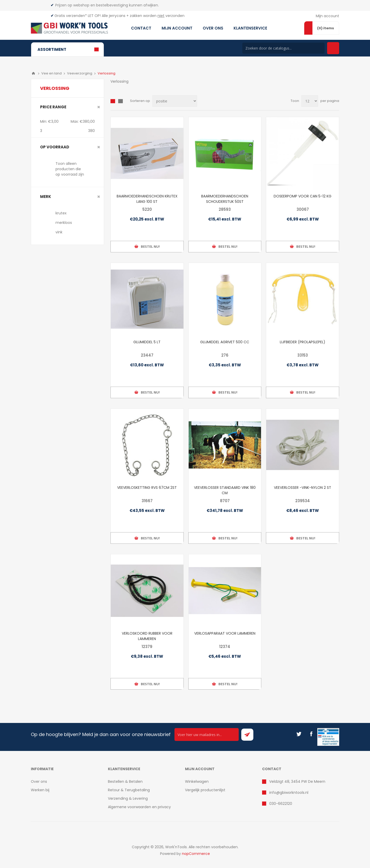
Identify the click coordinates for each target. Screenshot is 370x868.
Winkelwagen (197, 781)
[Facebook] (311, 734)
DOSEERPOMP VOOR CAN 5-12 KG (303, 196)
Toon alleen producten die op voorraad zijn (70, 169)
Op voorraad (55, 147)
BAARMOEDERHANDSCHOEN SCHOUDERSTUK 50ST (225, 199)
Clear (99, 107)
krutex (61, 213)
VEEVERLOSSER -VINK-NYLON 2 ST (303, 488)
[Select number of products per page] (310, 101)
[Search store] (283, 48)
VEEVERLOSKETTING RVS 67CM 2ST (147, 488)
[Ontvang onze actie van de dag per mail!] (207, 735)
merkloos (64, 223)
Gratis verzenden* (71, 16)
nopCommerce (196, 854)
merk (46, 197)
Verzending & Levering (128, 798)
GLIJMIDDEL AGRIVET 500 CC (225, 342)
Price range (53, 107)
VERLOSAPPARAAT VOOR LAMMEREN (225, 633)
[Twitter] (299, 734)
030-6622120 (281, 804)
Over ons (39, 781)
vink (59, 232)
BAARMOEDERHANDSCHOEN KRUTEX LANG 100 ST (147, 199)
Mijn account (327, 16)
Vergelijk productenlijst (205, 790)
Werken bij (40, 790)
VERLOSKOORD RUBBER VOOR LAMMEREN (147, 636)
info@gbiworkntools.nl (289, 793)
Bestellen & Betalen (125, 781)
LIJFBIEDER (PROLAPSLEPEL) (303, 342)
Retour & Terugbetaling (129, 790)
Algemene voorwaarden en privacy (139, 807)
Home (33, 73)
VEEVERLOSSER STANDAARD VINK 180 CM (225, 490)
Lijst (121, 101)
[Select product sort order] (175, 101)
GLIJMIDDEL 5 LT (147, 342)
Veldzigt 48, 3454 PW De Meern (297, 781)
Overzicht (113, 101)
